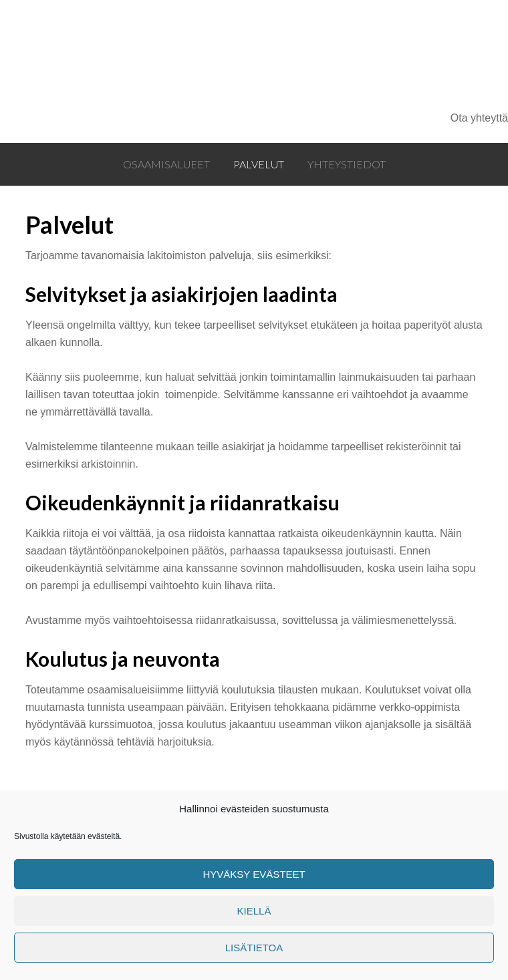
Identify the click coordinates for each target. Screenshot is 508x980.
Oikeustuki (229, 55)
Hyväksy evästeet (254, 874)
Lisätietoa (254, 948)
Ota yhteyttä (479, 118)
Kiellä (254, 911)
